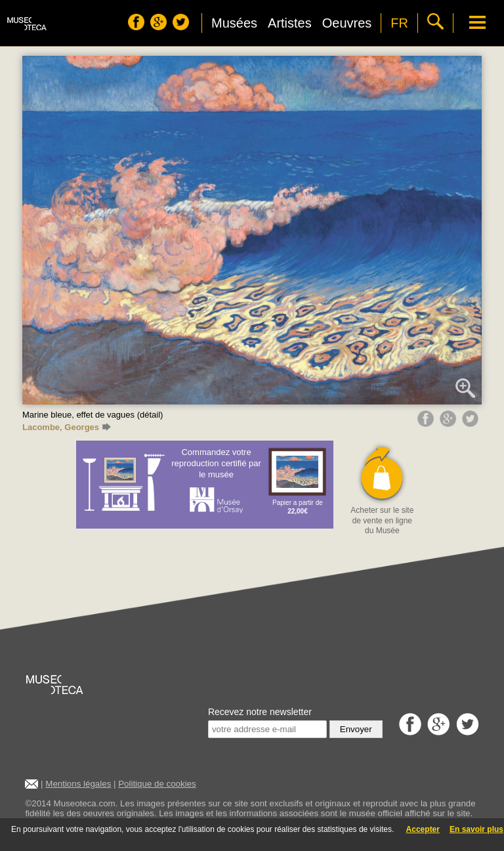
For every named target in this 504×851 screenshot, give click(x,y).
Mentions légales (78, 784)
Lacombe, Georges (67, 427)
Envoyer (356, 729)
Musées (234, 23)
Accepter (423, 829)
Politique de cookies (157, 784)
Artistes (290, 23)
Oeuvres (347, 23)
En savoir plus (476, 829)
